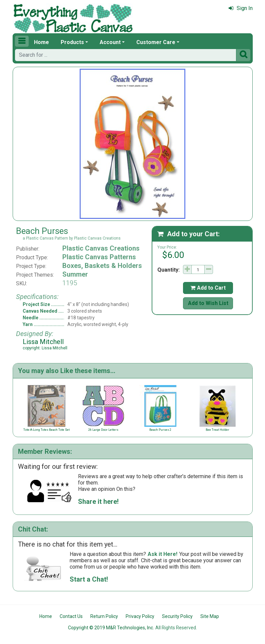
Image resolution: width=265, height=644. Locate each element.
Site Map (210, 616)
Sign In (241, 8)
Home (41, 42)
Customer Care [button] (156, 42)
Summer (75, 274)
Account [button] (110, 42)
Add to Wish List (208, 303)
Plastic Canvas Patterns (99, 257)
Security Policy (177, 616)
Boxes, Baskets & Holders (102, 266)
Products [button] (72, 42)
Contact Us (71, 616)
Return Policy (104, 616)
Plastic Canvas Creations (101, 248)
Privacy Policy (140, 616)
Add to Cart (208, 288)
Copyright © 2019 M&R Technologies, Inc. (111, 628)
